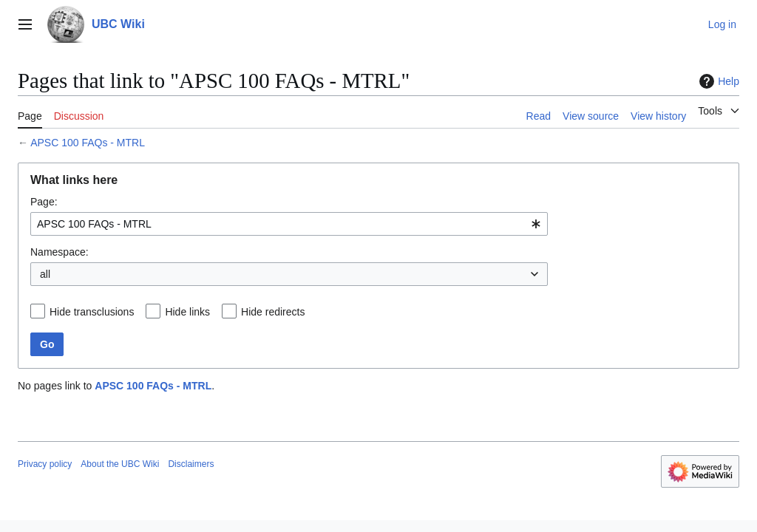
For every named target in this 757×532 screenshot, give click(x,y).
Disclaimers (191, 464)
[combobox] (289, 224)
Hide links (187, 312)
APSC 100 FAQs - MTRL (88, 143)
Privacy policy (45, 464)
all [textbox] (45, 274)
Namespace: (60, 252)
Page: (44, 202)
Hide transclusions (92, 312)
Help (717, 81)
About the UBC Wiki (120, 464)
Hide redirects (273, 312)
